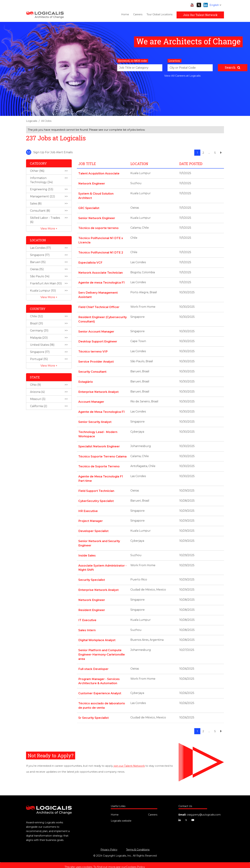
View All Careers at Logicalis (182, 76)
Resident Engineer (91, 603)
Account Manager (91, 398)
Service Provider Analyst (96, 358)
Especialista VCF (90, 261)
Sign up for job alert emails (49, 152)
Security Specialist (92, 573)
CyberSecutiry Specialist (96, 495)
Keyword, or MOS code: (133, 61)
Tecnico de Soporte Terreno (99, 462)
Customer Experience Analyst (100, 685)
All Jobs (46, 121)
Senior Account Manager (96, 329)
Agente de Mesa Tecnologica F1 (101, 408)
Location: (174, 61)
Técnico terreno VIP (93, 348)
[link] (125, 122)
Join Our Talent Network (200, 15)
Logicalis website (121, 812)
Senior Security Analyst (95, 418)
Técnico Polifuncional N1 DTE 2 (100, 251)
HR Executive (88, 505)
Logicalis (32, 121)
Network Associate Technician (100, 271)
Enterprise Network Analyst (98, 388)
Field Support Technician (96, 486)
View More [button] (48, 229)
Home (125, 14)
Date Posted (191, 164)
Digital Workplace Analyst (97, 632)
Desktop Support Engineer (98, 339)
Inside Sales (87, 549)
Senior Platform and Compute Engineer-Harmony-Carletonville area (101, 647)
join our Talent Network (129, 757)
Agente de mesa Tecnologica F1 (101, 281)
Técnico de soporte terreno (98, 227)
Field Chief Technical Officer (99, 305)
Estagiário (86, 378)
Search (230, 67)
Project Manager (90, 515)
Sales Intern (87, 623)
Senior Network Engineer (97, 217)
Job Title (87, 164)
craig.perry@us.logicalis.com (204, 806)
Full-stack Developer (93, 661)
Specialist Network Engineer (99, 442)
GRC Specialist (89, 207)
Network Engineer (91, 183)
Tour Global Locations (159, 14)
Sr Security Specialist (93, 709)
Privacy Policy (109, 841)
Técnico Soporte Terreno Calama (102, 452)
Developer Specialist (93, 525)
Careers (138, 14)
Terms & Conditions (138, 841)
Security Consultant (92, 368)
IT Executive (87, 613)
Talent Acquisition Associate (99, 173)
